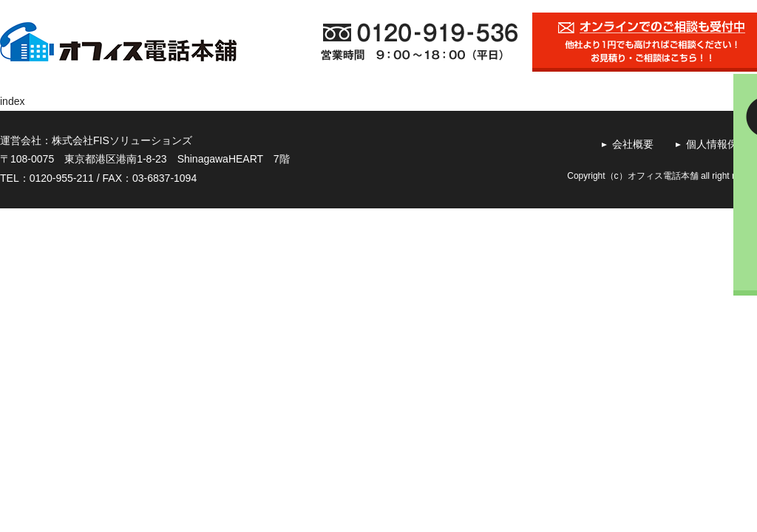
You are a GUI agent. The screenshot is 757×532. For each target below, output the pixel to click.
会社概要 (633, 144)
